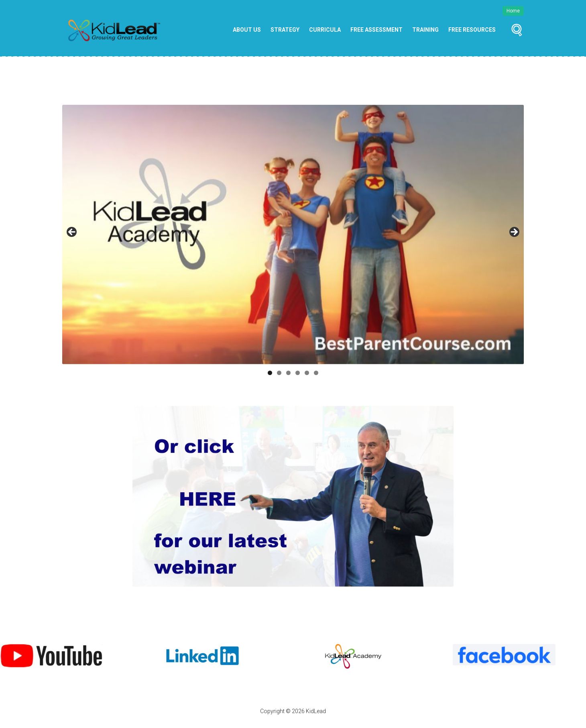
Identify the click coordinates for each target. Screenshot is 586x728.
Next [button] (514, 232)
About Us (247, 30)
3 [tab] (288, 373)
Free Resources (472, 30)
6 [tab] (316, 373)
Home (513, 11)
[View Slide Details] (51, 656)
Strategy (285, 30)
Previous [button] (72, 232)
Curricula (325, 30)
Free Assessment (376, 30)
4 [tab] (298, 373)
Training (425, 30)
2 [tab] (279, 373)
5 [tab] (307, 373)
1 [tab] (270, 373)
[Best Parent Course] (293, 235)
